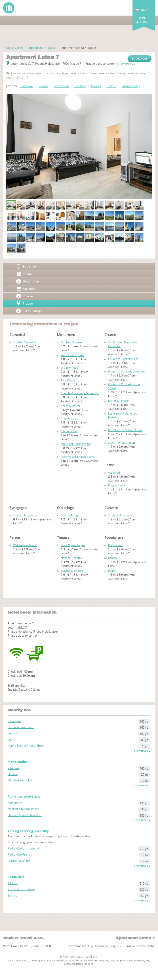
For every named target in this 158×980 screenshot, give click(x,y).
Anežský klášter (71, 406)
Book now (140, 59)
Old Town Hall (69, 368)
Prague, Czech (14, 48)
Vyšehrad (114, 473)
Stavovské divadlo (72, 571)
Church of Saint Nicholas (123, 359)
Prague (111, 86)
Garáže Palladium (19, 861)
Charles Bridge (70, 515)
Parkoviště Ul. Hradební (23, 848)
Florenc (13, 774)
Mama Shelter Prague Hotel (26, 746)
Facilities (80, 86)
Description (61, 86)
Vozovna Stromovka (21, 889)
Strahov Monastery (120, 515)
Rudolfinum (68, 380)
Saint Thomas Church (121, 443)
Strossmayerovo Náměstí (24, 815)
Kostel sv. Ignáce (118, 401)
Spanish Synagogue (25, 515)
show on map (126, 64)
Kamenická (15, 803)
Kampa (113, 558)
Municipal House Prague (76, 444)
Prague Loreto (70, 418)
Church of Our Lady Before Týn (80, 393)
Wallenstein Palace (25, 545)
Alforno (13, 883)
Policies (96, 86)
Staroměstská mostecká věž (78, 457)
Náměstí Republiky (20, 780)
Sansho (13, 895)
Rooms (43, 86)
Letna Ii (13, 733)
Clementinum (69, 431)
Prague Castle (117, 485)
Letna (11, 739)
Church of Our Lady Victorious (127, 371)
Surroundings (131, 86)
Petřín (112, 571)
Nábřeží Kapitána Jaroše (23, 809)
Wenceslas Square (72, 355)
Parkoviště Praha (19, 854)
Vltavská (13, 768)
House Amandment (21, 727)
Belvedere (14, 721)
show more (142, 751)
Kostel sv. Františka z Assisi (125, 430)
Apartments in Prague (42, 48)
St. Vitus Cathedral (25, 342)
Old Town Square (71, 342)
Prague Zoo (115, 545)
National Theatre (71, 558)
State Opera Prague (73, 545)
